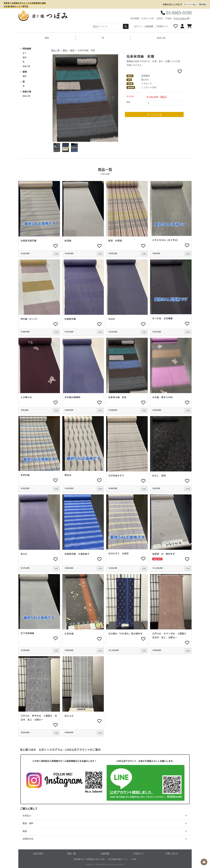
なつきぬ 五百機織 (162, 318)
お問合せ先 (28, 839)
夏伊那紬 (25, 475)
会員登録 (149, 26)
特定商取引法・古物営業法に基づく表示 (89, 859)
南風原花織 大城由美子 (77, 554)
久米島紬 (69, 633)
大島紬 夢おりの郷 (162, 397)
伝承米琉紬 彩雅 (119, 397)
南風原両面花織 (30, 240)
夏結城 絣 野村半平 (164, 554)
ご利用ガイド (162, 26)
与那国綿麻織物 (72, 397)
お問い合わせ (172, 853)
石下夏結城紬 (27, 633)
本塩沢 (24, 554)
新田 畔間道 (115, 240)
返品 (25, 831)
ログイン (138, 26)
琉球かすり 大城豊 (119, 553)
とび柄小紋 (26, 397)
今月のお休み (181, 18)
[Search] (107, 26)
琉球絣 (112, 319)
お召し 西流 (159, 475)
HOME (134, 859)
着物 (47, 38)
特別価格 (27, 48)
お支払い (27, 815)
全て (24, 53)
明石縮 (68, 475)
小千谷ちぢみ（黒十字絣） (166, 240)
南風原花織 (70, 319)
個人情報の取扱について (118, 859)
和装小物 (161, 38)
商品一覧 (55, 50)
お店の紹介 (38, 853)
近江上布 (70, 716)
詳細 (56, 254)
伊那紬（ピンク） (30, 319)
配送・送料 (28, 823)
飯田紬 (68, 240)
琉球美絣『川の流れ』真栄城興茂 (125, 633)
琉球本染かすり (116, 475)
